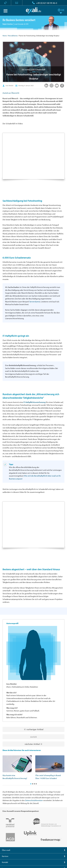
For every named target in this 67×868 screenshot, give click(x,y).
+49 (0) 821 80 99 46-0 (47, 3)
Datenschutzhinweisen (34, 800)
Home (5, 36)
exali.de (34, 11)
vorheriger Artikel (35, 729)
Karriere (5, 856)
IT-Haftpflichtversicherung (34, 402)
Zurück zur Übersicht (11, 93)
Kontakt (5, 862)
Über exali (6, 850)
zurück (34, 737)
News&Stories (13, 36)
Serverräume (35, 302)
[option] (17, 768)
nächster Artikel (32, 744)
